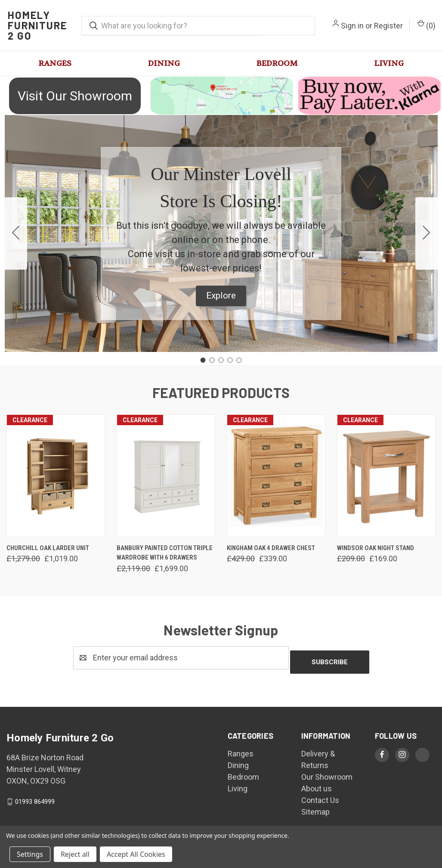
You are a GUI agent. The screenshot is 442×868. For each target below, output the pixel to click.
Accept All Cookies (136, 854)
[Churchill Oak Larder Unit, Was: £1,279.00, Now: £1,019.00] (56, 476)
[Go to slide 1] (203, 360)
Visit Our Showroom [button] (75, 96)
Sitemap (315, 807)
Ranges (55, 64)
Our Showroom (327, 773)
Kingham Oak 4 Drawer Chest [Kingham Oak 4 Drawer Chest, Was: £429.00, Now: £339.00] (271, 548)
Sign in (352, 26)
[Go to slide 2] (427, 233)
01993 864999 (35, 797)
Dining (164, 64)
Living (389, 64)
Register (388, 26)
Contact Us (320, 796)
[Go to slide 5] (16, 233)
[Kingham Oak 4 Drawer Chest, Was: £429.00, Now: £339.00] (276, 476)
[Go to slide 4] (230, 360)
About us (317, 784)
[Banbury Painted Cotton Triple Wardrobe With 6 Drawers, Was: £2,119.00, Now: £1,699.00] (166, 476)
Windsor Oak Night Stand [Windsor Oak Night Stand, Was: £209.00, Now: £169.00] (376, 548)
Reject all (75, 854)
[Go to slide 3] (221, 360)
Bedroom (277, 64)
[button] (221, 96)
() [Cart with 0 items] (427, 25)
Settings (30, 854)
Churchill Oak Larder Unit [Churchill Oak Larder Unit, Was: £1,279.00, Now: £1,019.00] (48, 548)
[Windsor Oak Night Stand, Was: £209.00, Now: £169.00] (386, 476)
